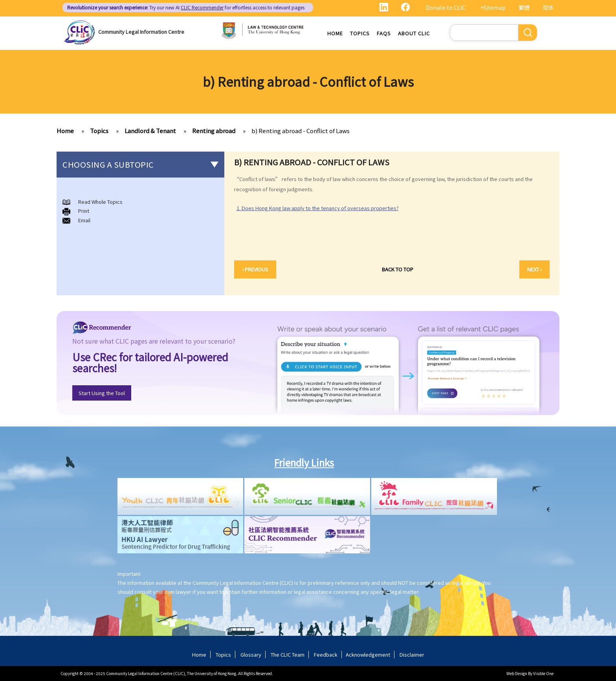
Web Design (517, 673)
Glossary (251, 654)
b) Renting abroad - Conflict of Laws (301, 131)
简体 (548, 7)
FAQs (384, 33)
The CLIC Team (288, 654)
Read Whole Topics (100, 202)
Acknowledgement (368, 654)
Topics (360, 33)
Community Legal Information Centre (141, 32)
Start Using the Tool (102, 393)
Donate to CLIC (446, 7)
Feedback (326, 654)
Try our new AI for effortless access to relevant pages (186, 7)
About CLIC (414, 33)
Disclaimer (412, 654)
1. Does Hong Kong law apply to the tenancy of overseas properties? (318, 208)
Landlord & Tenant (150, 131)
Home (335, 33)
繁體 (524, 7)
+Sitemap (493, 7)
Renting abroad (214, 131)
